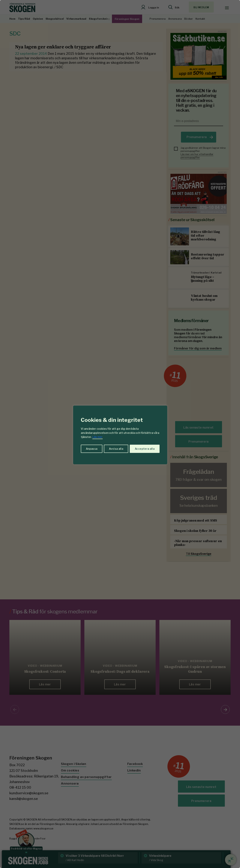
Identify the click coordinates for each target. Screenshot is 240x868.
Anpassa (92, 449)
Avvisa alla (116, 449)
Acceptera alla (145, 449)
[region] (120, 434)
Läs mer (97, 437)
